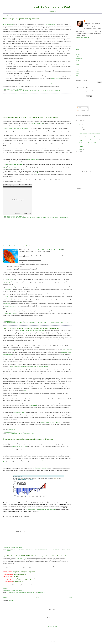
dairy (9, 434)
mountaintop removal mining (50, 218)
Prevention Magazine (7, 566)
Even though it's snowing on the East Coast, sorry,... (90, 143)
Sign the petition (8, 168)
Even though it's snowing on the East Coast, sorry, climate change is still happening (28, 439)
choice (13, 592)
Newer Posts (6, 597)
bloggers (10, 218)
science (57, 549)
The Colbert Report (7, 185)
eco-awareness (17, 218)
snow (61, 549)
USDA (33, 434)
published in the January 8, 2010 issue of (17, 128)
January (81, 149)
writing (67, 323)
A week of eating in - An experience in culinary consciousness (21, 19)
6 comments (19, 432)
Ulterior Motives (8, 290)
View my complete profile (83, 38)
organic (29, 434)
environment (26, 218)
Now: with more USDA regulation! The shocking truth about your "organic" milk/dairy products (32, 328)
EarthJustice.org (16, 168)
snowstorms (66, 549)
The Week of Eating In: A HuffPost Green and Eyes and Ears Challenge (37, 83)
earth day (78, 68)
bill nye (9, 549)
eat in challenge (27, 91)
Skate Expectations (27, 214)
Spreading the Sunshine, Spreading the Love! (16, 246)
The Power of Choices (52, 7)
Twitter (78, 72)
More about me (10, 16)
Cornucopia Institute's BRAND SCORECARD (51, 423)
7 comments (19, 591)
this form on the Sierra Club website (14, 164)
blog (18, 323)
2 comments (19, 89)
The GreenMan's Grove (9, 283)
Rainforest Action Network (37, 123)
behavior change (12, 323)
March (81, 127)
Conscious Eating (12, 91)
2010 (79, 123)
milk (19, 434)
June (80, 125)
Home (3, 16)
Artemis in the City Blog (10, 286)
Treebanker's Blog (8, 281)
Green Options (7, 303)
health (15, 434)
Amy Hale (88, 21)
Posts (79, 108)
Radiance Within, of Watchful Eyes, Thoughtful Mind (50, 250)
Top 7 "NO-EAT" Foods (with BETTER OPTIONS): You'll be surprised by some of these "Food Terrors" (34, 556)
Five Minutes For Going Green (11, 310)
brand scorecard (33, 406)
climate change (16, 549)
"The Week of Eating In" (50, 24)
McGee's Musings (8, 293)
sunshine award (56, 323)
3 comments (19, 548)
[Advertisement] (15, 106)
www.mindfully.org (11, 430)
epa (31, 218)
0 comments (19, 321)
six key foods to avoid (21, 558)
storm (5, 550)
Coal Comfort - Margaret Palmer (10, 186)
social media (12, 219)
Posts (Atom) (12, 600)
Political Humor (18, 214)
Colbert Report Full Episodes (8, 214)
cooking (20, 91)
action (9, 592)
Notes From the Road (9, 300)
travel (62, 323)
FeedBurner (92, 99)
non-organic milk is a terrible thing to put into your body (32, 330)
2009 (79, 152)
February (81, 129)
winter (9, 550)
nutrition (59, 91)
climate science (26, 549)
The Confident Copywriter (10, 313)
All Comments (81, 110)
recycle (78, 74)
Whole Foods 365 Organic (19, 412)
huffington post (51, 91)
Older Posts (70, 597)
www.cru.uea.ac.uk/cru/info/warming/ (40, 469)
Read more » (6, 588)
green (44, 91)
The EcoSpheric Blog (9, 279)
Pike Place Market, (50, 50)
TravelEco (6, 296)
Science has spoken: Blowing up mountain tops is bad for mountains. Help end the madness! (30, 118)
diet (27, 323)
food (41, 91)
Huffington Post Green (8, 24)
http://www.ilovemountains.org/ (39, 173)
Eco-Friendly (19, 592)
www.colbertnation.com (27, 187)
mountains (39, 218)
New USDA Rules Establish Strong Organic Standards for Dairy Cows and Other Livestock (28, 366)
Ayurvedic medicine (55, 78)
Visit (52, 626)
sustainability (41, 592)
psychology (47, 323)
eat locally (35, 91)
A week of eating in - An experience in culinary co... (90, 131)
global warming (43, 549)
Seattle (78, 66)
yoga (77, 75)
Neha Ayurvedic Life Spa (10, 307)
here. (25, 390)
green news (51, 549)
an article (6, 128)
